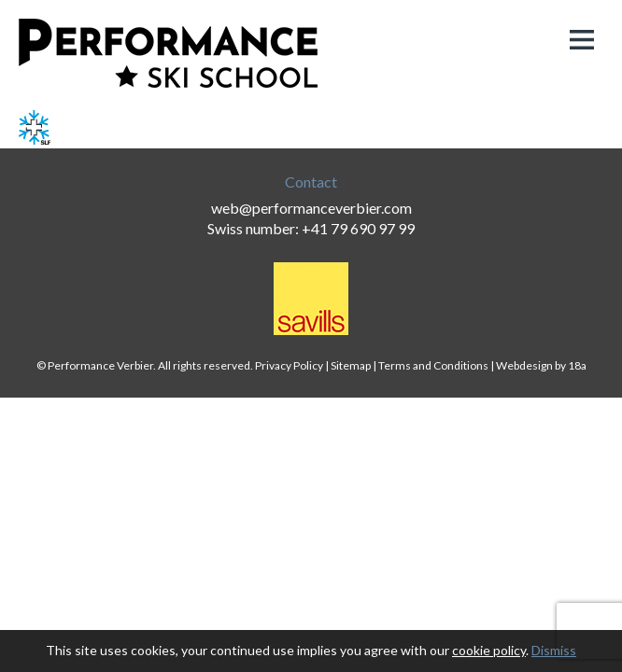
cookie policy (489, 650)
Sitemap (351, 365)
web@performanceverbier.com (311, 208)
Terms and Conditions (433, 365)
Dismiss (554, 650)
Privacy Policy (289, 365)
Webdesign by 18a (541, 365)
